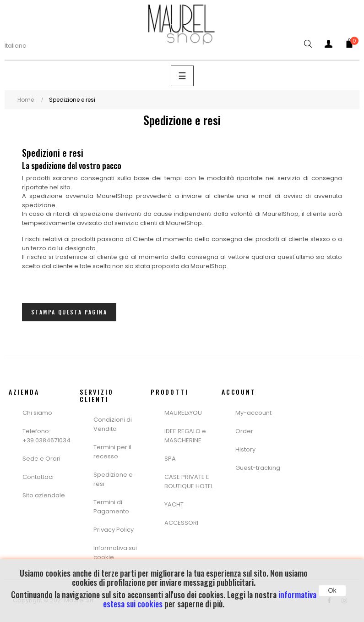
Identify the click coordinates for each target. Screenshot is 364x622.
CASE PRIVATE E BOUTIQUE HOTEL (189, 482)
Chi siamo (37, 413)
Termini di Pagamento (111, 507)
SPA (170, 459)
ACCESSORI (181, 523)
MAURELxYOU (183, 413)
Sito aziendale (44, 495)
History (245, 449)
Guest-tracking (258, 468)
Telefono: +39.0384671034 (46, 436)
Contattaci (38, 477)
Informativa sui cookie (115, 553)
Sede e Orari (41, 459)
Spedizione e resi (113, 479)
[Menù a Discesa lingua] (21, 46)
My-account (253, 413)
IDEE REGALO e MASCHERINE (185, 436)
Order (244, 431)
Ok (332, 590)
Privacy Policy (114, 530)
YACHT (174, 504)
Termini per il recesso (112, 452)
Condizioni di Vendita (113, 424)
